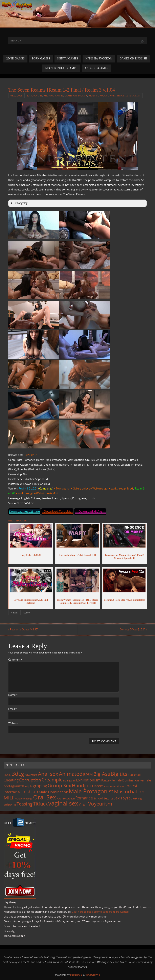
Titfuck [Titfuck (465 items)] (40, 804)
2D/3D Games (35, 96)
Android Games (53, 96)
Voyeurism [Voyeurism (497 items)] (100, 804)
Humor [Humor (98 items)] (121, 786)
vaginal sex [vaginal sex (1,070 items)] (63, 803)
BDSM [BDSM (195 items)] (88, 774)
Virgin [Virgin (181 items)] (83, 804)
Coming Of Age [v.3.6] (133, 630)
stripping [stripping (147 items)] (10, 804)
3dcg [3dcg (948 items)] (18, 774)
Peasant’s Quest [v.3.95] (23, 630)
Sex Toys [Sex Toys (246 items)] (121, 798)
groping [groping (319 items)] (40, 786)
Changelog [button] (19, 203)
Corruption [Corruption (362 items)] (30, 780)
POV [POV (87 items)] (59, 799)
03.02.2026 (16, 96)
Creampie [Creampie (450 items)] (52, 780)
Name (13, 695)
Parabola (76, 975)
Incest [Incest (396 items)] (131, 786)
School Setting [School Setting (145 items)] (103, 798)
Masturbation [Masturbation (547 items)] (129, 791)
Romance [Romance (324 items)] (84, 798)
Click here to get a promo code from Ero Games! (100, 912)
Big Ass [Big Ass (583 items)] (102, 774)
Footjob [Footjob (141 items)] (27, 786)
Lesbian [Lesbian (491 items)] (30, 792)
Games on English (76, 96)
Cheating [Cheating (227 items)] (11, 780)
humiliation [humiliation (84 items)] (110, 787)
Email (13, 709)
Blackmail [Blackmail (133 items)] (134, 775)
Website (13, 723)
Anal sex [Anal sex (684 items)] (48, 774)
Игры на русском (129, 96)
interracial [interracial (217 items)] (12, 792)
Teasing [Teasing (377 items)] (25, 804)
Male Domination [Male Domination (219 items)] (53, 792)
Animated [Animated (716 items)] (71, 774)
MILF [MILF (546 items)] (9, 798)
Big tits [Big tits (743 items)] (119, 774)
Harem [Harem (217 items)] (98, 786)
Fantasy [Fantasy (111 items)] (106, 780)
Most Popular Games (102, 96)
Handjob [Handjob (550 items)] (82, 785)
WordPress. (93, 975)
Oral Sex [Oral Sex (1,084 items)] (45, 797)
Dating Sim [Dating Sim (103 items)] (69, 781)
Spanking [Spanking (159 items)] (135, 798)
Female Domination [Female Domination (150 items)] (125, 780)
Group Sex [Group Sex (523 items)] (59, 785)
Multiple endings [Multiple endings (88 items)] (24, 799)
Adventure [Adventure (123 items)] (31, 775)
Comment (15, 660)
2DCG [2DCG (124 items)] (7, 775)
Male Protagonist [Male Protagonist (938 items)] (91, 791)
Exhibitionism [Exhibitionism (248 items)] (88, 780)
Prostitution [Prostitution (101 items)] (68, 799)
